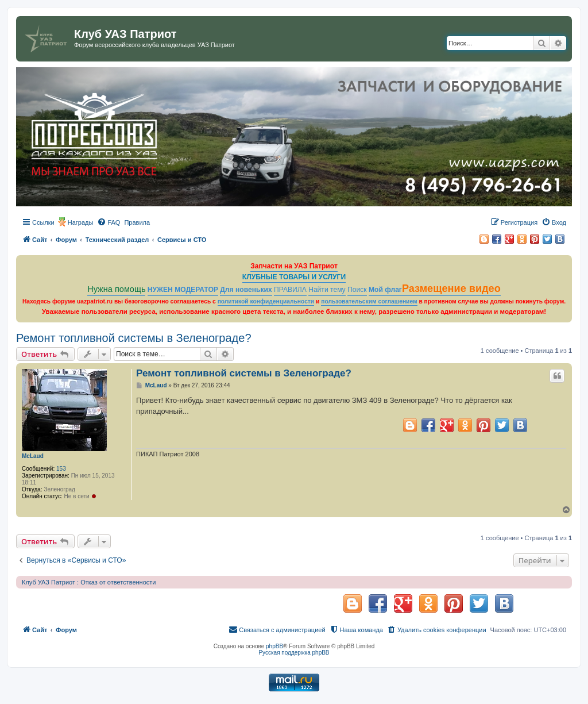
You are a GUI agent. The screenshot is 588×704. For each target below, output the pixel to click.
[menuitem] (109, 222)
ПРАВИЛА (290, 290)
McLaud (33, 456)
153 (61, 469)
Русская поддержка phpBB (294, 653)
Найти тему (327, 290)
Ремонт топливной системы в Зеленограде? (134, 338)
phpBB (274, 646)
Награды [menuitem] (81, 222)
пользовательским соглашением (369, 301)
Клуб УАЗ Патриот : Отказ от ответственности (89, 582)
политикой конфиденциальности (266, 301)
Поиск (357, 290)
